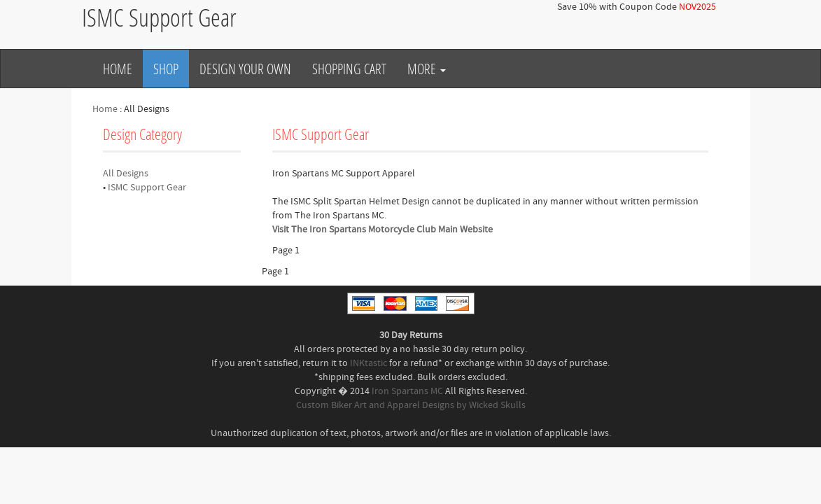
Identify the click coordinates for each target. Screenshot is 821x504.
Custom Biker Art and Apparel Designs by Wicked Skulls (411, 405)
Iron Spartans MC (407, 391)
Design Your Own (245, 69)
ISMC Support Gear (147, 188)
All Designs (126, 174)
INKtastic (369, 363)
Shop (166, 69)
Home (118, 69)
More (427, 69)
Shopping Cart (349, 69)
